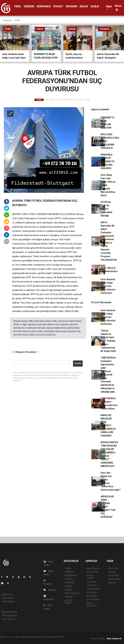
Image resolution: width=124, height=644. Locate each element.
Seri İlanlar (92, 596)
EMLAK (84, 6)
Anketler (112, 572)
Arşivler (50, 590)
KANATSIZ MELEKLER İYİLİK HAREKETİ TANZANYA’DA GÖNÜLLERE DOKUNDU (108, 425)
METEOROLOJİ (72, 593)
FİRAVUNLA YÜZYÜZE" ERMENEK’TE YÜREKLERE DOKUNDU (107, 161)
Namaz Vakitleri (90, 577)
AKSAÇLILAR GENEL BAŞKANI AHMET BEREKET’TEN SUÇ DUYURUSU (108, 507)
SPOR (17, 20)
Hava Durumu (93, 568)
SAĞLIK (95, 6)
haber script (39, 640)
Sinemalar (92, 592)
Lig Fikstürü (92, 585)
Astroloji (112, 583)
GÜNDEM (29, 6)
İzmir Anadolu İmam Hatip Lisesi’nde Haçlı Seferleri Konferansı (108, 286)
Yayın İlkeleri (8, 598)
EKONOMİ (71, 6)
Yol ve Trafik (93, 572)
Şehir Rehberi (93, 599)
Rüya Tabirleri (115, 579)
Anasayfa (7, 20)
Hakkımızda (7, 594)
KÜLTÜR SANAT (69, 602)
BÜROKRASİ (44, 6)
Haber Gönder (8, 619)
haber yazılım (26, 640)
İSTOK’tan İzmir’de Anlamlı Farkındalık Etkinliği (106, 209)
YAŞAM (69, 597)
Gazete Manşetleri (92, 604)
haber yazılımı (71, 637)
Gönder (78, 363)
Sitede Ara (113, 568)
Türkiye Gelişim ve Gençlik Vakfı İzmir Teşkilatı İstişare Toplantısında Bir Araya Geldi (108, 341)
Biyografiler (114, 575)
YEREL (18, 6)
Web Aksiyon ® (114, 639)
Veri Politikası (8, 602)
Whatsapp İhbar (9, 615)
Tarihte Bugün (94, 589)
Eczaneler (91, 582)
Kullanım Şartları (10, 612)
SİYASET (58, 6)
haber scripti (13, 640)
